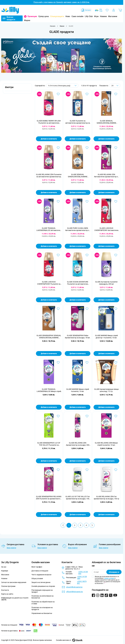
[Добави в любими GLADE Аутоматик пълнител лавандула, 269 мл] (116, 255)
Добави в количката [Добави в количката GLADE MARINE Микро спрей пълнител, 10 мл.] (78, 407)
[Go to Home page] (10, 10)
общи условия (109, 578)
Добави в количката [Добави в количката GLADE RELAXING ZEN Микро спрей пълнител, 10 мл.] (106, 461)
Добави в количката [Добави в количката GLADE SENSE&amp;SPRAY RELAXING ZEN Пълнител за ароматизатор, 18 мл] (49, 515)
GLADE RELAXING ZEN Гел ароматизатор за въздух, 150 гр (106, 498)
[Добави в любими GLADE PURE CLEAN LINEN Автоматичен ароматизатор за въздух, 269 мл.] (87, 201)
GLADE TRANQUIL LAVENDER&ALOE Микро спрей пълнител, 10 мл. (49, 390)
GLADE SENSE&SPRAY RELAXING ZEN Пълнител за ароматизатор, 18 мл (49, 498)
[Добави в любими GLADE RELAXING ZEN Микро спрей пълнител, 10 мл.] (116, 416)
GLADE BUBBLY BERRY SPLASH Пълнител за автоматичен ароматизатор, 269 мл (49, 122)
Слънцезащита (57, 16)
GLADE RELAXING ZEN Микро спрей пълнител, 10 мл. (106, 444)
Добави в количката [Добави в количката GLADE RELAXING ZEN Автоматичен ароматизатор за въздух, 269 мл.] (106, 192)
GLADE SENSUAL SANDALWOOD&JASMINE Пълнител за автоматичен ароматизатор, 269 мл (78, 176)
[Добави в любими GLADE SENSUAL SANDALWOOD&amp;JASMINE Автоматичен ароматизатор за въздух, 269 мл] (116, 94)
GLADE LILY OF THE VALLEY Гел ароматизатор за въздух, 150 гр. (78, 498)
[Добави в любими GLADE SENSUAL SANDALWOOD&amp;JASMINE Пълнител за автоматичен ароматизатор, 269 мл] (87, 148)
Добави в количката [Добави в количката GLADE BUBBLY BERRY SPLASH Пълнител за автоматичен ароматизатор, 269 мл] (49, 139)
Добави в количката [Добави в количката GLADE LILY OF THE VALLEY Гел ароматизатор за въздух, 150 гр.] (78, 515)
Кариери (5, 571)
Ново (68, 16)
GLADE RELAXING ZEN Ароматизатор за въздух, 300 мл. (78, 444)
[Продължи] (92, 525)
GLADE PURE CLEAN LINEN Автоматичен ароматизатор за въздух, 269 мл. (78, 229)
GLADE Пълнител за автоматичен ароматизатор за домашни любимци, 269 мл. (78, 122)
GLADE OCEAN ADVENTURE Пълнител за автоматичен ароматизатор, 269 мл (78, 283)
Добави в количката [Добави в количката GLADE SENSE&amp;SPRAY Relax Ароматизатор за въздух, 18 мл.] (78, 353)
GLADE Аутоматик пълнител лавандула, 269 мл (106, 283)
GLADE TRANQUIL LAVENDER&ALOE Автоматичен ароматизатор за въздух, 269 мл (49, 229)
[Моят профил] (114, 10)
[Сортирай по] (62, 86)
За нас (4, 567)
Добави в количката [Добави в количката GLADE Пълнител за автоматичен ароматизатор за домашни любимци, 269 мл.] (78, 139)
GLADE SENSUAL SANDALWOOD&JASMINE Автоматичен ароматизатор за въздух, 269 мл (106, 122)
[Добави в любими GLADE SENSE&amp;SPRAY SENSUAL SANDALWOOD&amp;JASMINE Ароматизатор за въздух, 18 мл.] (58, 309)
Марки (27, 20)
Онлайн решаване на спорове (43, 586)
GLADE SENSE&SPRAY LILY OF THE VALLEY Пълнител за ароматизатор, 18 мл (49, 444)
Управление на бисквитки (42, 613)
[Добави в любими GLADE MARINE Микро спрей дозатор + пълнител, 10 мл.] (116, 309)
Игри (96, 16)
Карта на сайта (7, 594)
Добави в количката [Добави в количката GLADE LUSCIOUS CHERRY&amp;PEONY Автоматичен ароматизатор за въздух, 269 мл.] (106, 246)
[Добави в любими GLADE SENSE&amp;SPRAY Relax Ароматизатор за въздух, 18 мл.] (87, 309)
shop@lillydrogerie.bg (74, 587)
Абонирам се (114, 572)
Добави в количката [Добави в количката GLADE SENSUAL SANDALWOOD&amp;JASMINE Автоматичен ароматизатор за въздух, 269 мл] (106, 139)
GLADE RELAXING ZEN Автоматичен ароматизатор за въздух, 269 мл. (106, 176)
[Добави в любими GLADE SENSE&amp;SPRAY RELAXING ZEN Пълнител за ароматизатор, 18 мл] (58, 470)
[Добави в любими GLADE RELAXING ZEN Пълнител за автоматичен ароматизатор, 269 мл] (58, 148)
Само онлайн (77, 16)
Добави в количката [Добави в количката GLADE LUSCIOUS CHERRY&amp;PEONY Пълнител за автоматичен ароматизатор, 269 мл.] (49, 300)
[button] (17, 89)
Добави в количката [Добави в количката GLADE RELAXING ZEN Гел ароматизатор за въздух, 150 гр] (106, 515)
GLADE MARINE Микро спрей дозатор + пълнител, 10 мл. (106, 337)
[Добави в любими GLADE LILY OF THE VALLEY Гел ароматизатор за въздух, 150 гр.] (87, 470)
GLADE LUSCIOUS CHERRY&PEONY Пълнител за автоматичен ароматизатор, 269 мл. (49, 283)
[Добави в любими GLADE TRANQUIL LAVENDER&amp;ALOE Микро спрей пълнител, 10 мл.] (58, 362)
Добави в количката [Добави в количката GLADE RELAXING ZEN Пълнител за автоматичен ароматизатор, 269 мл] (49, 192)
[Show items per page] (115, 86)
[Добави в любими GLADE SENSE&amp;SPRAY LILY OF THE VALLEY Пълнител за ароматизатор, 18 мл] (58, 416)
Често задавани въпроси (41, 575)
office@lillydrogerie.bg (74, 592)
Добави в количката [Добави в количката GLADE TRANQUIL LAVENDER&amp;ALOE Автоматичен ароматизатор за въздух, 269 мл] (49, 246)
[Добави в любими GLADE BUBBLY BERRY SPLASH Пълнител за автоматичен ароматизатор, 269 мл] (58, 94)
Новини (103, 16)
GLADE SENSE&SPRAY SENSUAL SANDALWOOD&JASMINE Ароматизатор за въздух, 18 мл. (49, 337)
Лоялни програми (8, 586)
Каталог (86, 10)
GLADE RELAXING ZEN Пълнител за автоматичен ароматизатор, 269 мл (49, 176)
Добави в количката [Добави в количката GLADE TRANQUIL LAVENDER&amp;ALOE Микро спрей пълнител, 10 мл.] (49, 407)
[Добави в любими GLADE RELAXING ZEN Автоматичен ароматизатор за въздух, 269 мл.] (116, 148)
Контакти (5, 590)
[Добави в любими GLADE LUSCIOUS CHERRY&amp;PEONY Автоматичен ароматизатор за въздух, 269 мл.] (116, 201)
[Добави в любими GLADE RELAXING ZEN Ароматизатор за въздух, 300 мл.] (87, 416)
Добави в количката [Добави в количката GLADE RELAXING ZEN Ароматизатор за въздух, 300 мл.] (78, 461)
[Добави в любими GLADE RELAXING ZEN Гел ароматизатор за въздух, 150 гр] (116, 470)
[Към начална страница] (53, 26)
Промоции (32, 16)
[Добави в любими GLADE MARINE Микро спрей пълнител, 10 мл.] (87, 362)
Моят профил (37, 567)
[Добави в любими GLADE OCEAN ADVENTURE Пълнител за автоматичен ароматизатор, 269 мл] (87, 255)
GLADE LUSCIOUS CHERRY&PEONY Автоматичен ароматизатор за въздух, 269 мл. (106, 229)
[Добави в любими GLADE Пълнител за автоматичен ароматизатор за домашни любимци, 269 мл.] (87, 94)
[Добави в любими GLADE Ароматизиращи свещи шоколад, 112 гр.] (116, 362)
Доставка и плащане (40, 571)
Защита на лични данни (41, 582)
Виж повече (11, 548)
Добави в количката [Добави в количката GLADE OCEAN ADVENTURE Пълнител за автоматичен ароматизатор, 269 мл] (78, 300)
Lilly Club (89, 16)
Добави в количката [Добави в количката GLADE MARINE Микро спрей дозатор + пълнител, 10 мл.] (106, 353)
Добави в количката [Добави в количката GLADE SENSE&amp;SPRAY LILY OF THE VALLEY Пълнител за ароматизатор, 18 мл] (49, 461)
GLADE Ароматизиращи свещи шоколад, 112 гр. (106, 390)
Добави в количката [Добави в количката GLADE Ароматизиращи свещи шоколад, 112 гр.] (106, 407)
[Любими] (107, 10)
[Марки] (62, 26)
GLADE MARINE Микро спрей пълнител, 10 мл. (78, 390)
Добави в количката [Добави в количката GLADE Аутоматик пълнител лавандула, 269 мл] (106, 300)
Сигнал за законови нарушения (14, 582)
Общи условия (37, 578)
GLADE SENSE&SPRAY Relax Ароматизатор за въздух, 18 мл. (78, 337)
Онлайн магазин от (69, 640)
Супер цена (44, 16)
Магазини (113, 16)
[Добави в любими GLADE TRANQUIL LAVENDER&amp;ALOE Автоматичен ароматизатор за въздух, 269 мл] (58, 201)
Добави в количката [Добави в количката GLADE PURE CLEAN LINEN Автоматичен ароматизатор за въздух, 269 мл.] (78, 246)
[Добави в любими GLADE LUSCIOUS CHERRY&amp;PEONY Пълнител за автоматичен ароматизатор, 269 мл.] (58, 255)
